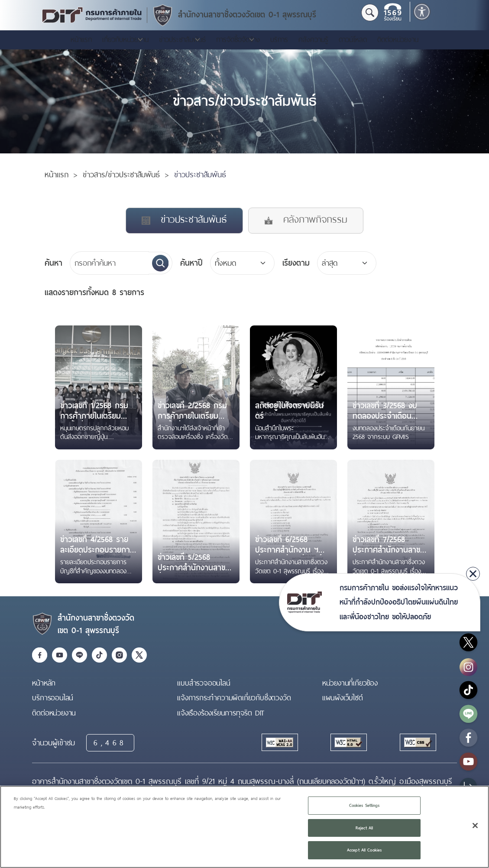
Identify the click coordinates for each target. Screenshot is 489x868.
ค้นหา (53, 263)
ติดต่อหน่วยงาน (398, 40)
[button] (422, 12)
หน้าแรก (81, 40)
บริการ (279, 40)
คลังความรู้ (313, 40)
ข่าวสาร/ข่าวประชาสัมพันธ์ (121, 175)
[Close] (475, 826)
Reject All (364, 828)
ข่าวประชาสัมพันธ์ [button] (182, 40)
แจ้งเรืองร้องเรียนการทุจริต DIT (221, 713)
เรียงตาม (296, 263)
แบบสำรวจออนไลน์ (204, 683)
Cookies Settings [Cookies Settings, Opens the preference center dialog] (364, 805)
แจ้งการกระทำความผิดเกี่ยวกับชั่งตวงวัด (234, 698)
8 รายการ (94, 292)
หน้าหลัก (44, 683)
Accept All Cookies (364, 850)
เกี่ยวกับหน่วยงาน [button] (125, 40)
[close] (473, 574)
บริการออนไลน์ (53, 698)
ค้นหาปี (191, 263)
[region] (244, 827)
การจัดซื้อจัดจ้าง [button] (238, 40)
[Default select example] (347, 263)
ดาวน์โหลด (353, 40)
